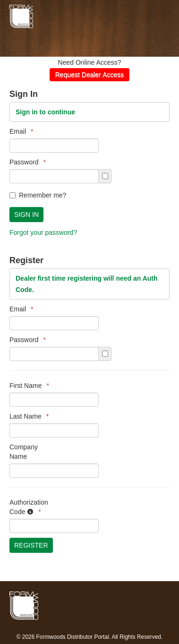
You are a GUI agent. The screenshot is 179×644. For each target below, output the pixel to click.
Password (28, 162)
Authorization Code (29, 507)
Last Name (29, 416)
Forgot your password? (43, 232)
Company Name (24, 452)
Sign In (26, 215)
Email (21, 131)
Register (31, 545)
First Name (29, 386)
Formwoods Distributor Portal (80, 17)
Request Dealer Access (90, 75)
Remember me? (38, 195)
